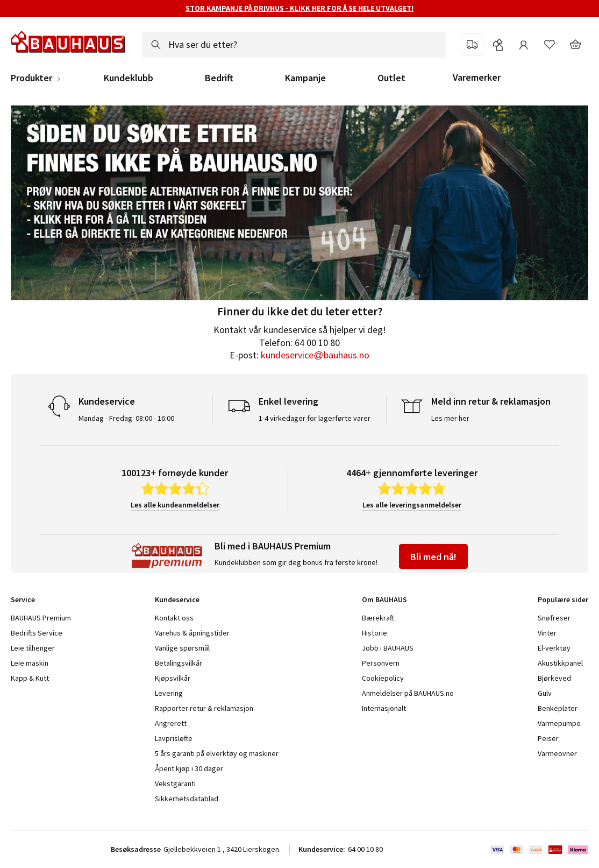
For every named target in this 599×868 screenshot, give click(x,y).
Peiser (548, 738)
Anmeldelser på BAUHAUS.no (408, 693)
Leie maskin (30, 663)
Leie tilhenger (33, 648)
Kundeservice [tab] (177, 599)
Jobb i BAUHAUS (388, 648)
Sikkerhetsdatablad (187, 799)
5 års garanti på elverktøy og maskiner (217, 753)
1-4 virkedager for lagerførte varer (315, 418)
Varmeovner (557, 753)
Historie (375, 633)
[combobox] (294, 45)
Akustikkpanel (560, 663)
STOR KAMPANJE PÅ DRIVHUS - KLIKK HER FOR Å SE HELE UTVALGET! (299, 8)
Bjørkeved (554, 678)
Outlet (391, 78)
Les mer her (450, 418)
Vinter (547, 633)
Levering (169, 693)
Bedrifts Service (37, 633)
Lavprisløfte (174, 738)
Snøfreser (554, 618)
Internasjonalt (384, 708)
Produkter (31, 78)
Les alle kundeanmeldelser (175, 505)
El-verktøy (554, 648)
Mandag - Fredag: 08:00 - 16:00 (126, 418)
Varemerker (477, 77)
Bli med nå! (433, 557)
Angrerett (171, 723)
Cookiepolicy (383, 678)
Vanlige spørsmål (182, 648)
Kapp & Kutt (30, 678)
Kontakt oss (174, 618)
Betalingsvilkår (179, 663)
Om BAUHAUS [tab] (384, 599)
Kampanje (305, 78)
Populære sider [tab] (563, 599)
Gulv (545, 693)
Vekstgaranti (175, 784)
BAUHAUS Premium (41, 618)
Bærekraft (378, 618)
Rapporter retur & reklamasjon (204, 708)
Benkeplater (558, 708)
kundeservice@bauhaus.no (315, 355)
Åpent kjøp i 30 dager (189, 768)
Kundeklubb (129, 78)
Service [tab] (23, 599)
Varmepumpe (559, 723)
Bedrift (219, 78)
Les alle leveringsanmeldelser (412, 505)
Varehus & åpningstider (192, 633)
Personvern (381, 663)
